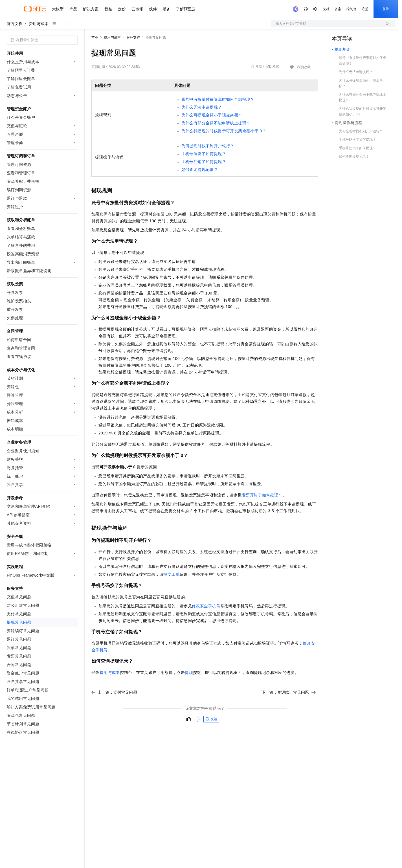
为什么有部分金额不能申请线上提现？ (216, 123)
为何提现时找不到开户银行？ (208, 146)
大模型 (58, 9)
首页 (95, 38)
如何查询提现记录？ (200, 170)
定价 (122, 9)
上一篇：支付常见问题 (114, 692)
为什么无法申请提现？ (202, 107)
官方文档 (15, 24)
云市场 (137, 9)
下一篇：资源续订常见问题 (289, 692)
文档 (326, 9)
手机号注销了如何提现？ (204, 162)
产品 (73, 9)
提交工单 (172, 574)
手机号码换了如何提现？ (204, 154)
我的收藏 (304, 67)
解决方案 (91, 9)
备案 (338, 9)
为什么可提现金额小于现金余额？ (212, 115)
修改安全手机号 (206, 606)
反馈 (211, 719)
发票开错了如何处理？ (262, 495)
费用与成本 (39, 24)
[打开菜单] (9, 9)
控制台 (352, 9)
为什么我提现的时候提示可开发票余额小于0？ (224, 131)
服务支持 (133, 38)
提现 (189, 673)
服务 (166, 9)
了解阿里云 (186, 9)
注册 (365, 9)
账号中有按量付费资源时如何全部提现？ (218, 99)
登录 (386, 9)
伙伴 (153, 9)
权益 (108, 9)
